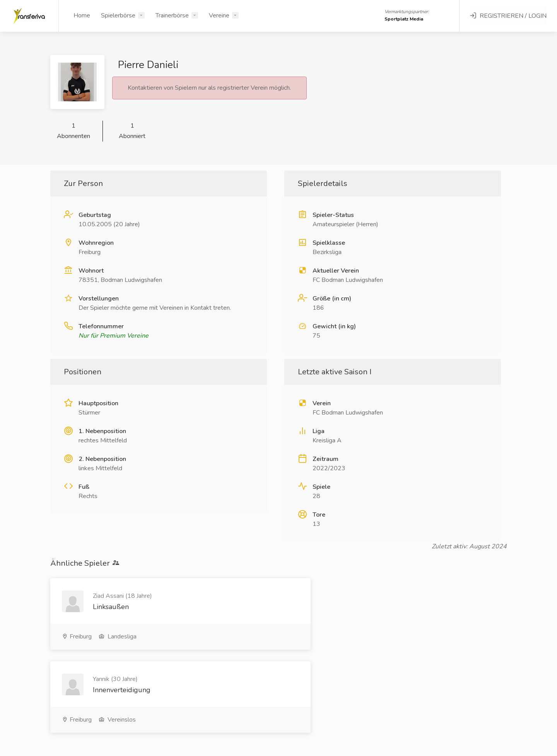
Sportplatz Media (404, 19)
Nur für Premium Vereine (114, 336)
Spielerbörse (118, 15)
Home (82, 15)
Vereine (219, 15)
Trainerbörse (172, 15)
